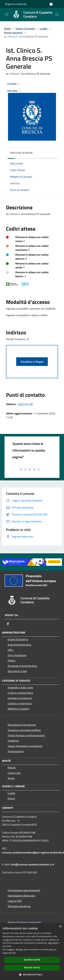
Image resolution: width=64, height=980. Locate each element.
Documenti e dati (17, 671)
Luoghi (43, 29)
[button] (32, 975)
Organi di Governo (18, 639)
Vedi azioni (15, 91)
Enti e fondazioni (17, 655)
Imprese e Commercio (20, 698)
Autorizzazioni (16, 751)
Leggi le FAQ (15, 901)
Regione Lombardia (16, 4)
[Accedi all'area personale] (51, 4)
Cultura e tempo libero (20, 693)
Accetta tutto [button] (32, 960)
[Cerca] (57, 15)
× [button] (60, 927)
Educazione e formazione (22, 725)
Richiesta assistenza (19, 906)
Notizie (12, 768)
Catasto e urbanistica (20, 703)
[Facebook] (8, 624)
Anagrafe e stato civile (20, 687)
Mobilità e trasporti (18, 709)
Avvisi (11, 778)
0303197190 (25, 404)
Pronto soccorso (13, 33)
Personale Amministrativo (22, 666)
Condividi (14, 84)
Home (7, 29)
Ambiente (13, 741)
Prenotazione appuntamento (24, 890)
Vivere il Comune (25, 29)
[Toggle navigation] (7, 14)
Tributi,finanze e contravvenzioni (26, 735)
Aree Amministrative (19, 645)
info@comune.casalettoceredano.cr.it (32, 864)
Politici (11, 661)
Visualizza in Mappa (32, 362)
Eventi (11, 798)
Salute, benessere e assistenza (25, 746)
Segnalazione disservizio (21, 896)
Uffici (11, 650)
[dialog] (32, 952)
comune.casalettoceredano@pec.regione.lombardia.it (33, 852)
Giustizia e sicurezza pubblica (24, 730)
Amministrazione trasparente (24, 922)
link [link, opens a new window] (14, 953)
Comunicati (14, 773)
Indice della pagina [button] (21, 153)
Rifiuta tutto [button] (32, 968)
